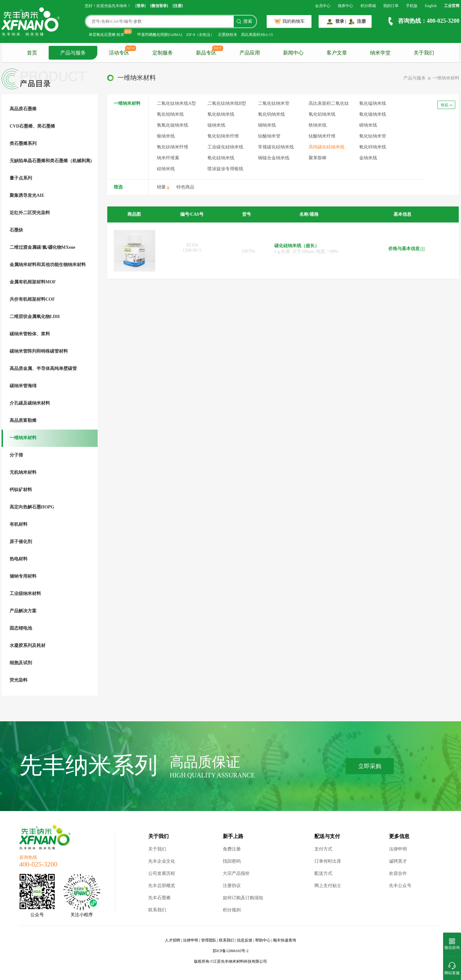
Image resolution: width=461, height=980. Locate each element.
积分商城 (368, 6)
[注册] (178, 6)
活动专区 (119, 53)
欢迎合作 (398, 873)
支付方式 (323, 849)
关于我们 (424, 53)
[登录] (141, 6)
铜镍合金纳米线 (274, 158)
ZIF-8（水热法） (200, 35)
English (431, 6)
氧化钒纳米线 (221, 114)
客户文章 (337, 53)
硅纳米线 (166, 169)
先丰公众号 (400, 886)
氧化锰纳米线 (373, 103)
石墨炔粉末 (228, 35)
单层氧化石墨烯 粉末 (106, 35)
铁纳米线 (318, 125)
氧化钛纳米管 (373, 136)
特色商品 (185, 187)
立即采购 (370, 766)
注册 (361, 21)
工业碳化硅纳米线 (225, 147)
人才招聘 (173, 940)
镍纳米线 (216, 125)
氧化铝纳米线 (322, 114)
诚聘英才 (398, 861)
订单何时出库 (328, 861)
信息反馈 (245, 940)
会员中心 (323, 6)
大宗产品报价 (236, 873)
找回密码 (232, 861)
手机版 (412, 6)
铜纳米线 (267, 125)
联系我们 (157, 910)
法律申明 (398, 849)
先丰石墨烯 (159, 898)
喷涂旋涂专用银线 (225, 169)
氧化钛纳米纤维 (173, 147)
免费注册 (232, 849)
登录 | (341, 21)
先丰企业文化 (162, 861)
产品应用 (250, 53)
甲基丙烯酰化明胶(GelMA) (160, 35)
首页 (32, 53)
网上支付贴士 (328, 886)
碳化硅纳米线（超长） (297, 246)
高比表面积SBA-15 (257, 35)
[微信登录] (159, 6)
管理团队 (209, 940)
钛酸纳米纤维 (322, 136)
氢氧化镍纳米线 (173, 125)
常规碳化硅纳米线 (276, 147)
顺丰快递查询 (285, 940)
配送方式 (323, 873)
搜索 (248, 21)
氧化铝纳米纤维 (223, 136)
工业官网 (452, 6)
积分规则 (232, 910)
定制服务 (163, 53)
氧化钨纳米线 (271, 114)
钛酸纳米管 (269, 136)
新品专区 (206, 53)
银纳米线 (166, 136)
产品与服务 (73, 53)
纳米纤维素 (168, 158)
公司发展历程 (162, 873)
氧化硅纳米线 (221, 158)
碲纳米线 (368, 125)
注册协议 (232, 886)
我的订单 (391, 6)
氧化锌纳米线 (373, 147)
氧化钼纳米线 (170, 114)
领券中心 (345, 6)
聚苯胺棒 (318, 158)
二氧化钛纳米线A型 (176, 103)
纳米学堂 (380, 53)
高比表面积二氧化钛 (329, 103)
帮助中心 (263, 940)
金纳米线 (368, 158)
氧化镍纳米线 (373, 114)
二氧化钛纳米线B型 (227, 103)
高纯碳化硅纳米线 (327, 147)
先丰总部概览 (162, 886)
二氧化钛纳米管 (274, 103)
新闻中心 (293, 53)
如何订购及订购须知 (243, 898)
